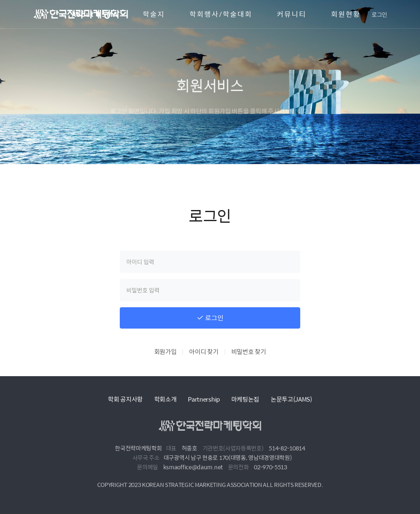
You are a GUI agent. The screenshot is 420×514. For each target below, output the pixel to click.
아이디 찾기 (204, 351)
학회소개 (165, 399)
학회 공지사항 (125, 399)
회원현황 (346, 14)
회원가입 (165, 351)
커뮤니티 (292, 14)
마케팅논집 (245, 399)
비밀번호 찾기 (249, 351)
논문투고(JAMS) (291, 399)
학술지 (154, 14)
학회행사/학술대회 (221, 14)
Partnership (204, 399)
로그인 (379, 14)
